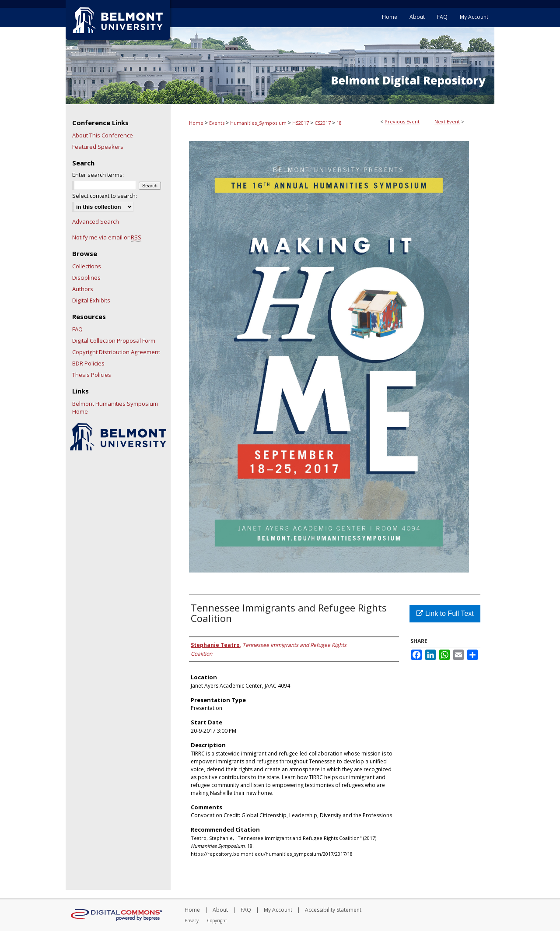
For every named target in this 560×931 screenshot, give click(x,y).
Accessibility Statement (333, 910)
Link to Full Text (445, 613)
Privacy (192, 920)
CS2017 (323, 123)
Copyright (217, 920)
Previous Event (402, 121)
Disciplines (86, 278)
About (220, 910)
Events (217, 123)
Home (196, 123)
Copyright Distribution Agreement (116, 352)
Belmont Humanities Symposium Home (115, 408)
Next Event (447, 121)
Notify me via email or (107, 237)
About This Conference (103, 135)
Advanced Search (96, 221)
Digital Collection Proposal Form (114, 341)
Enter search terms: (98, 175)
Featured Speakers (98, 147)
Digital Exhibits (91, 300)
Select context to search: (105, 196)
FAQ (77, 329)
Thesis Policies (92, 375)
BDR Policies (88, 363)
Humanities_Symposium (259, 123)
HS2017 (301, 123)
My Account (278, 910)
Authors (83, 289)
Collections (87, 266)
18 (339, 123)
